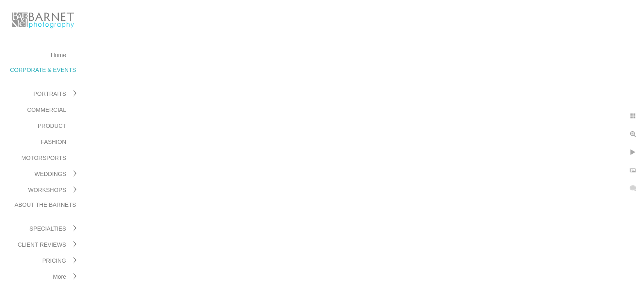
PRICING (54, 261)
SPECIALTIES (48, 229)
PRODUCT (52, 126)
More (60, 277)
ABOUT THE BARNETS (45, 205)
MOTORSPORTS (44, 158)
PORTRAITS (50, 94)
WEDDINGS (50, 174)
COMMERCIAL (47, 110)
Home (59, 55)
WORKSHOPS (47, 190)
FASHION (54, 142)
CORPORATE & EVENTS (43, 70)
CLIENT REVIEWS (42, 245)
